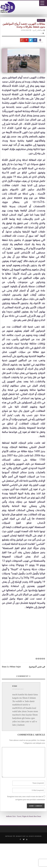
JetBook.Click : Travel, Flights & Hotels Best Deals (24, 816)
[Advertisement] (24, 682)
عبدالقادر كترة (38, 30)
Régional (41, 20)
